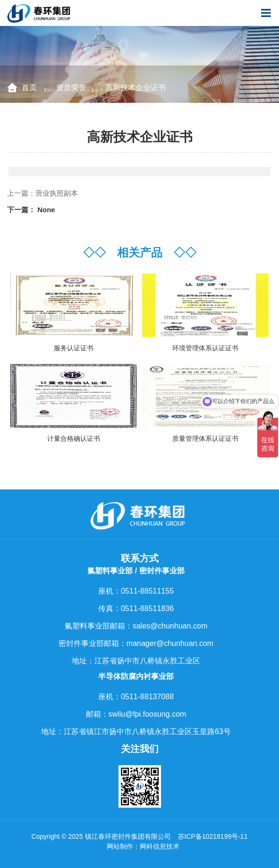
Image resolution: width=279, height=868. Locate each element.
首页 (30, 87)
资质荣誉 (71, 87)
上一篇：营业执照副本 (42, 193)
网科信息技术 (160, 846)
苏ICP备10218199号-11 (213, 836)
